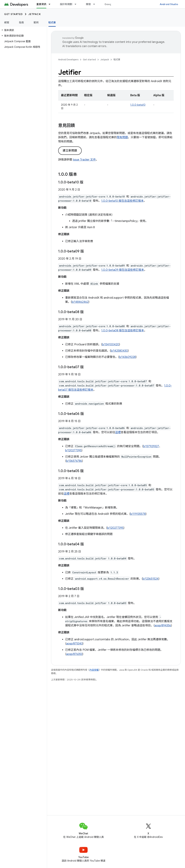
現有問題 (122, 137)
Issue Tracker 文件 (84, 160)
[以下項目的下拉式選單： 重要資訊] (51, 4)
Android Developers (68, 60)
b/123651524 (151, 579)
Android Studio (169, 4)
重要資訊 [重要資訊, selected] (41, 4)
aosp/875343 (74, 644)
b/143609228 (127, 357)
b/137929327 (151, 446)
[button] (23, 30)
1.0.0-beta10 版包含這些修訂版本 (122, 201)
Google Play (112, 4)
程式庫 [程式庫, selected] (52, 22)
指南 (22, 22)
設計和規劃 (66, 4)
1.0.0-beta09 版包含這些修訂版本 (123, 270)
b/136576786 (74, 461)
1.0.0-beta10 (138, 105)
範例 (36, 22)
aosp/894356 (163, 626)
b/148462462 (80, 302)
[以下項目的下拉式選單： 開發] (96, 4)
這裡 (118, 432)
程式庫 (117, 60)
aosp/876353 (74, 654)
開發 (88, 4)
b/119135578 (138, 514)
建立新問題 (70, 151)
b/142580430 (119, 351)
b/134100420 (111, 344)
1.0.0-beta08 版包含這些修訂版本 (123, 331)
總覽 (7, 22)
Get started (14, 14)
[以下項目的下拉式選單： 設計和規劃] (77, 4)
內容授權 (94, 670)
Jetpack (35, 14)
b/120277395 (73, 450)
